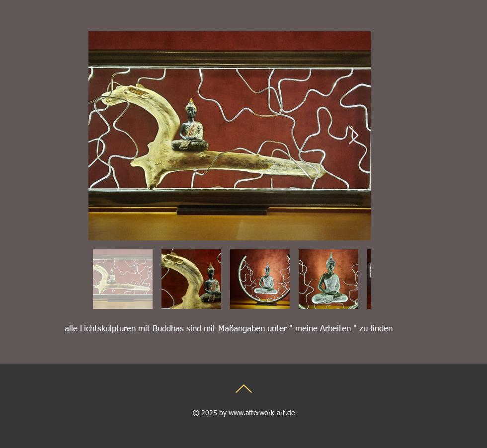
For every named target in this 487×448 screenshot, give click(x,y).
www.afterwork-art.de (262, 413)
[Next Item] (354, 136)
